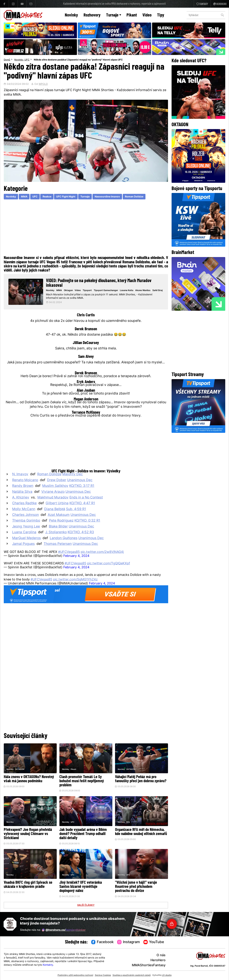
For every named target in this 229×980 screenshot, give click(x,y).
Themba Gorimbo (26, 521)
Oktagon (68, 291)
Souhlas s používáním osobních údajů (132, 975)
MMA (24, 197)
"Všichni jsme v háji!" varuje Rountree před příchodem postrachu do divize (136, 887)
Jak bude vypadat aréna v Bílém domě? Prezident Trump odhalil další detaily (83, 834)
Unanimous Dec (80, 480)
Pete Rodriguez (61, 521)
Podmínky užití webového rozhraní (75, 975)
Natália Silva (22, 492)
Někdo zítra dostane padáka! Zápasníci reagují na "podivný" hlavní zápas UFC (78, 60)
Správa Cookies (103, 975)
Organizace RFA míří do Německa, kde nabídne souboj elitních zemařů (141, 832)
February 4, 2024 (76, 556)
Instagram (129, 942)
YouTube (154, 942)
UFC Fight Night (66, 197)
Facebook (103, 942)
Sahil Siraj (158, 291)
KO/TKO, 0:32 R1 (87, 521)
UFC (27, 60)
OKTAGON (20, 769)
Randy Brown (23, 486)
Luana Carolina (24, 532)
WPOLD (43, 84)
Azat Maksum (59, 515)
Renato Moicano (25, 480)
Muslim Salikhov (55, 486)
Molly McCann (24, 509)
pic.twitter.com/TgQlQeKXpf (109, 564)
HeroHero (158, 960)
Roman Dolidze (134, 197)
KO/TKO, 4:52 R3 (81, 532)
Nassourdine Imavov (107, 197)
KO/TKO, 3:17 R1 (82, 486)
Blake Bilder (58, 527)
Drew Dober (57, 480)
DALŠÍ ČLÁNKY (86, 905)
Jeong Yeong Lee (26, 527)
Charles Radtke (24, 503)
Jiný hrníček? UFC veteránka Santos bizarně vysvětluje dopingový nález (81, 887)
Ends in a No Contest (86, 498)
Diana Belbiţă (55, 509)
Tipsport (87, 291)
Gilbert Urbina (57, 503)
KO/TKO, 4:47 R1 (82, 503)
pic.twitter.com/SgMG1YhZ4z (75, 580)
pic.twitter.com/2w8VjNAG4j (102, 552)
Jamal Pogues (23, 544)
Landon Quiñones (64, 538)
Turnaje (114, 15)
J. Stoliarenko (56, 532)
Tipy (161, 15)
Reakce (47, 197)
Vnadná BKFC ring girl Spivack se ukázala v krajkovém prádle (28, 885)
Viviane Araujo (53, 492)
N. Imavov (20, 474)
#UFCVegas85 (69, 552)
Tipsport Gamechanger (106, 291)
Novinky (71, 15)
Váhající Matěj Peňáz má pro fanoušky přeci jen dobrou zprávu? (141, 779)
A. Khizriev (21, 498)
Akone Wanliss (143, 291)
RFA (128, 822)
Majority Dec (73, 474)
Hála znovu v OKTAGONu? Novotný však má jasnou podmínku (29, 779)
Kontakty (48, 965)
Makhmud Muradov (53, 498)
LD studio (167, 975)
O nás (161, 955)
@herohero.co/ (64, 930)
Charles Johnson (25, 515)
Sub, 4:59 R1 (76, 509)
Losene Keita (127, 291)
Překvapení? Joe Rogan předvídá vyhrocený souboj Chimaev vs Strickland (28, 834)
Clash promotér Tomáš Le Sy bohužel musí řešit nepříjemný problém (82, 781)
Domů (7, 60)
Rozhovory (92, 15)
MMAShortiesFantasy (149, 965)
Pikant (132, 15)
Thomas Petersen (58, 544)
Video (147, 15)
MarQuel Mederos (26, 538)
